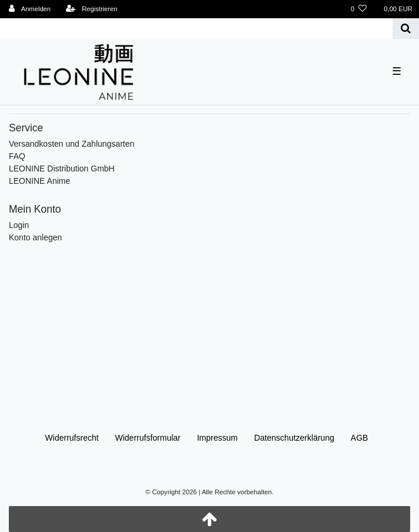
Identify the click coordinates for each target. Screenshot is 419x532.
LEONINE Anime (39, 181)
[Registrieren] (91, 9)
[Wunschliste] (359, 9)
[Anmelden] (30, 9)
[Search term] (196, 29)
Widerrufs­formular (148, 438)
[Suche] (406, 29)
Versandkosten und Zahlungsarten (72, 144)
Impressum (217, 438)
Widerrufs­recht (72, 438)
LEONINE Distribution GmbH (62, 168)
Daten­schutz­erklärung (294, 438)
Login (19, 225)
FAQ (17, 156)
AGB (360, 438)
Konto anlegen (35, 237)
